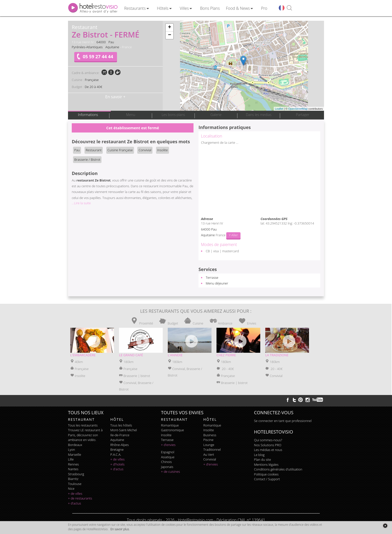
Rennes (73, 464)
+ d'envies (168, 445)
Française (92, 80)
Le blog (259, 455)
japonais (167, 467)
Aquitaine (112, 47)
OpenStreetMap (298, 109)
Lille (71, 459)
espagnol (168, 452)
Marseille (74, 454)
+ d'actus (74, 503)
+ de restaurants (80, 498)
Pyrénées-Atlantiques (87, 47)
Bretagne (117, 449)
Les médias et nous (268, 450)
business (210, 435)
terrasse (167, 440)
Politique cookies (266, 474)
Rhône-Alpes (119, 445)
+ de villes (75, 493)
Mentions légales (266, 464)
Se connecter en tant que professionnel (283, 421)
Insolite (162, 150)
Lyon (71, 449)
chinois (166, 462)
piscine (208, 440)
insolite (166, 435)
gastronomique (172, 430)
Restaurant (94, 150)
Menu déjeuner (217, 283)
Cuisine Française (120, 150)
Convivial (145, 150)
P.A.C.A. (116, 454)
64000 (101, 42)
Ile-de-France (120, 435)
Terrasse (212, 277)
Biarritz (73, 479)
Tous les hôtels (121, 425)
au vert (209, 454)
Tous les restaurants (83, 425)
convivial (210, 459)
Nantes (73, 469)
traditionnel (212, 449)
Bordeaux (75, 445)
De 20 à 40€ (93, 87)
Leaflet (279, 109)
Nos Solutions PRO (268, 445)
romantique (170, 425)
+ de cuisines (170, 471)
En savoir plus (120, 529)
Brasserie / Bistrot (87, 159)
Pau (111, 42)
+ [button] (170, 27)
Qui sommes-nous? (268, 440)
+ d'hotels (117, 464)
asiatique (168, 457)
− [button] (170, 35)
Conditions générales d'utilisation (278, 469)
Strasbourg (76, 474)
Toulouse (75, 484)
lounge (209, 445)
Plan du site (262, 459)
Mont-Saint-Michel (123, 430)
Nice (71, 488)
